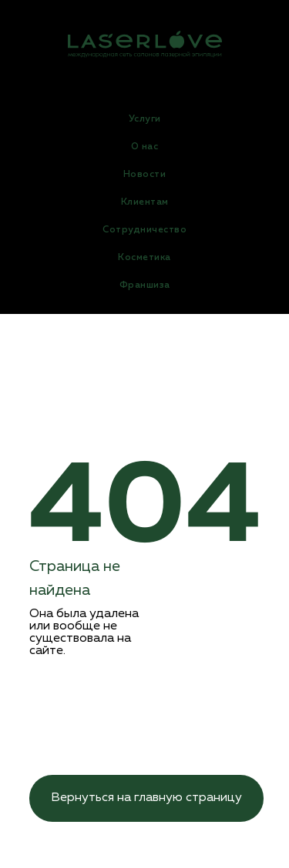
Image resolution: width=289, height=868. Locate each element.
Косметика (144, 258)
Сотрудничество (144, 230)
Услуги (145, 119)
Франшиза (145, 285)
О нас (145, 147)
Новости (145, 175)
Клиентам (145, 202)
